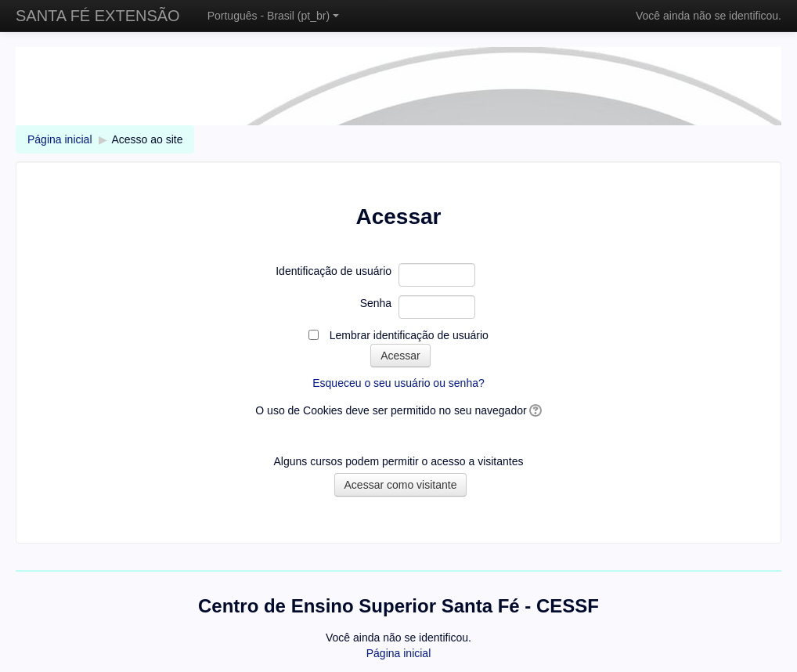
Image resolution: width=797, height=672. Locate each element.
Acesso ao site (147, 139)
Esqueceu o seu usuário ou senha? (398, 383)
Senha (376, 303)
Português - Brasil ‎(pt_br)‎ (273, 16)
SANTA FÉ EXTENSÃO (98, 16)
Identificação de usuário (334, 271)
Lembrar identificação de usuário (409, 335)
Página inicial (60, 139)
